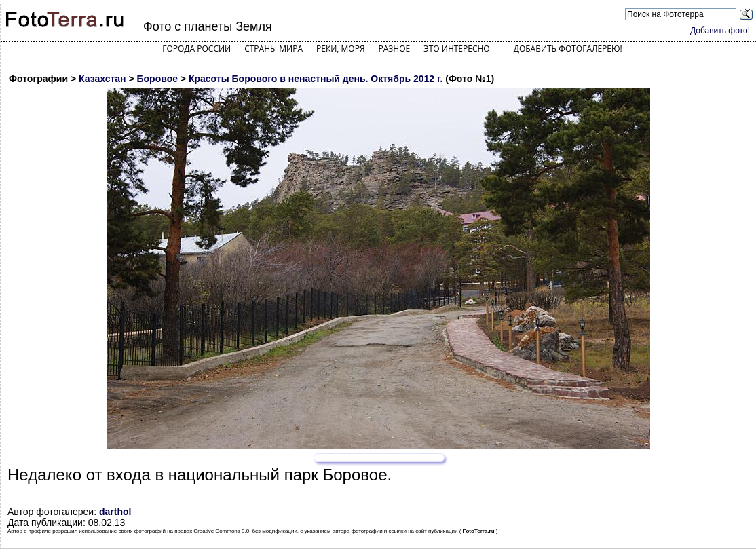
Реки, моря (340, 49)
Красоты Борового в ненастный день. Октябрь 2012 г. (316, 79)
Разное (395, 49)
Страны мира (273, 49)
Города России (196, 49)
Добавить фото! (720, 31)
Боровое (157, 79)
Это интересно (457, 49)
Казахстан (102, 79)
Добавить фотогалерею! (568, 49)
